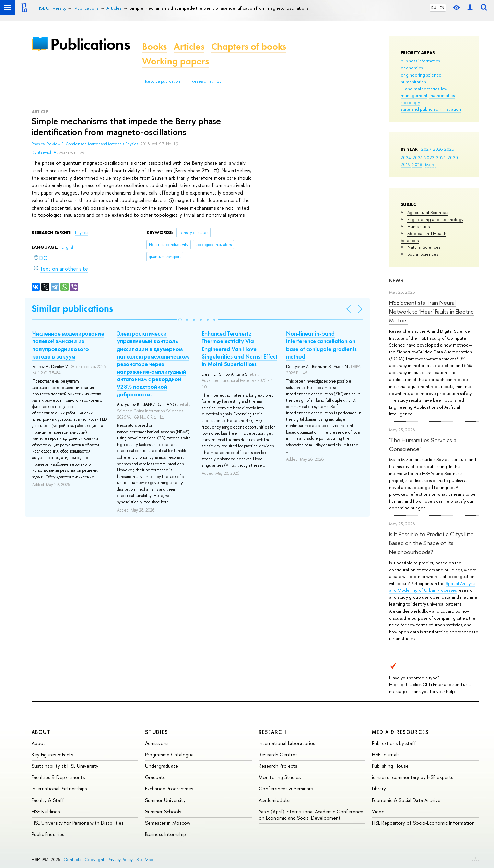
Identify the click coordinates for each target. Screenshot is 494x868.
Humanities (418, 226)
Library (379, 789)
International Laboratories (287, 743)
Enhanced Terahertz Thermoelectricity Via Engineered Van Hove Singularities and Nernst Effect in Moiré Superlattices (239, 349)
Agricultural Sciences (428, 212)
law (444, 89)
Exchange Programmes (169, 789)
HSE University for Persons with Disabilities (78, 823)
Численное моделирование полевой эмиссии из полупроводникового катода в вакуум (68, 345)
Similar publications (72, 309)
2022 (429, 157)
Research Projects (278, 766)
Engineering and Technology (435, 219)
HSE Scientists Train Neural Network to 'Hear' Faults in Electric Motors (431, 312)
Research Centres (278, 755)
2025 (449, 149)
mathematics (442, 95)
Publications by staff (394, 743)
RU (434, 8)
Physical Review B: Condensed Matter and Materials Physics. (86, 144)
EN (442, 8)
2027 (426, 149)
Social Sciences (423, 254)
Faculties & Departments (58, 777)
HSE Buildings (46, 812)
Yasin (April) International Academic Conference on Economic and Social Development (311, 815)
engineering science (421, 75)
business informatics (420, 61)
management (414, 95)
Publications (90, 44)
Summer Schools (163, 812)
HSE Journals (386, 755)
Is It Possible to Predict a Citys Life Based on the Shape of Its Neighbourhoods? (431, 543)
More (430, 164)
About (41, 732)
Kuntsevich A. (44, 152)
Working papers (175, 61)
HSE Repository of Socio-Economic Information (423, 823)
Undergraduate (162, 766)
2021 (441, 157)
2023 (418, 157)
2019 (406, 164)
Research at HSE (206, 81)
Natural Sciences (424, 247)
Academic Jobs (274, 800)
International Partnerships (59, 789)
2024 (406, 157)
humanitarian (413, 82)
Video (378, 812)
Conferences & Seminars (286, 789)
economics (412, 68)
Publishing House (390, 766)
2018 (417, 164)
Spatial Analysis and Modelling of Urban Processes (432, 587)
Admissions (157, 743)
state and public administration (431, 109)
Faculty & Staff (48, 800)
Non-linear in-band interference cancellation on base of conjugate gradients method (321, 345)
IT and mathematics (420, 89)
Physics (82, 233)
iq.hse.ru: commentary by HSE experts (413, 777)
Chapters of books (249, 46)
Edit (475, 858)
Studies (157, 732)
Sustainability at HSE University (65, 766)
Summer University (165, 800)
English (68, 247)
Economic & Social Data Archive (406, 800)
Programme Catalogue (169, 755)
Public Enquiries (48, 834)
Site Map (145, 860)
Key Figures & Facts (52, 755)
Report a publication (163, 81)
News (396, 280)
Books (154, 46)
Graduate (155, 777)
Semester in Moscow (168, 823)
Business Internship (166, 834)
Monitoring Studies (280, 777)
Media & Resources (400, 732)
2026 (438, 149)
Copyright (94, 860)
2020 (453, 157)
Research (273, 732)
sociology (410, 102)
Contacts (72, 860)
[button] (180, 320)
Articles (189, 46)
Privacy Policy (120, 860)
